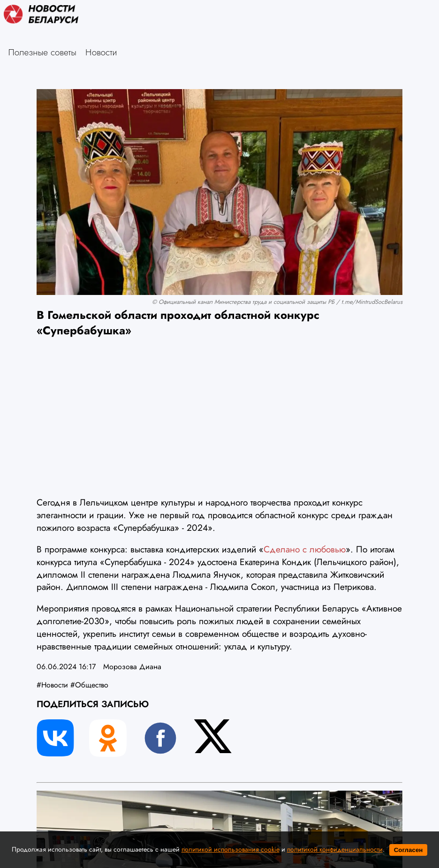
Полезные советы (42, 52)
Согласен (409, 850)
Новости (101, 52)
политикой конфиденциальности (335, 849)
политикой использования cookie (231, 849)
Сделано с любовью (305, 549)
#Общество (89, 685)
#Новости (52, 685)
